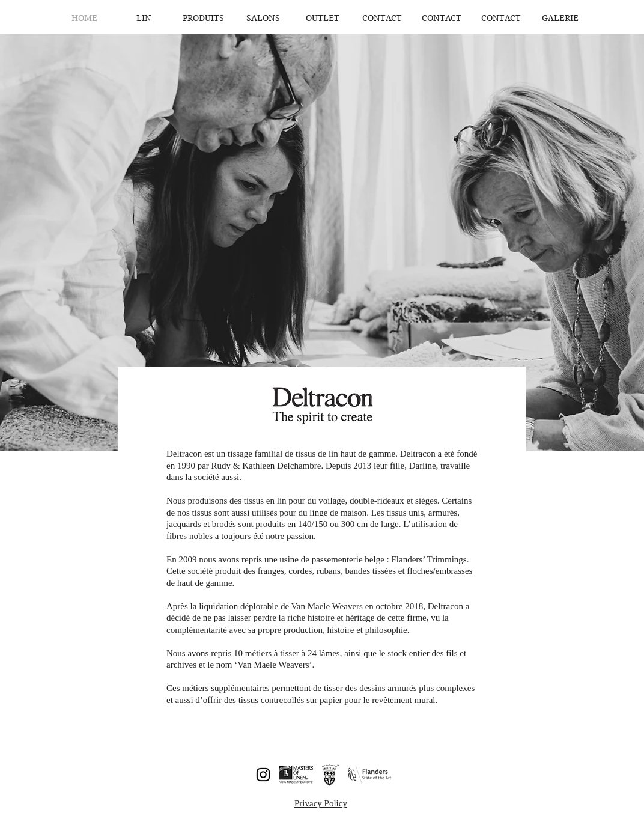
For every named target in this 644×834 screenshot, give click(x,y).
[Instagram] (263, 775)
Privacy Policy (321, 803)
